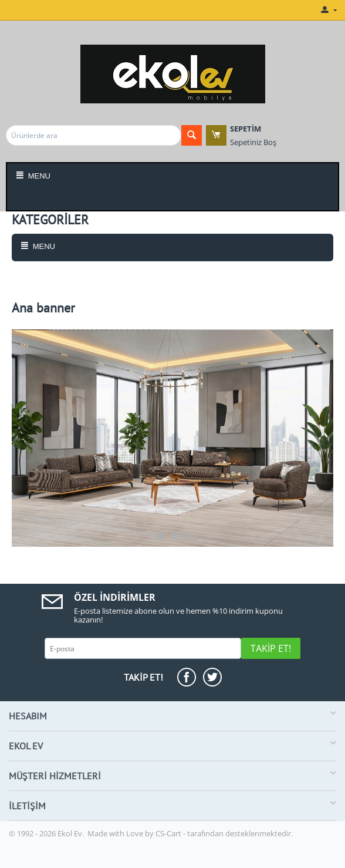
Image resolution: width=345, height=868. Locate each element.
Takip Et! (271, 648)
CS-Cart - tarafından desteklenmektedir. (224, 833)
